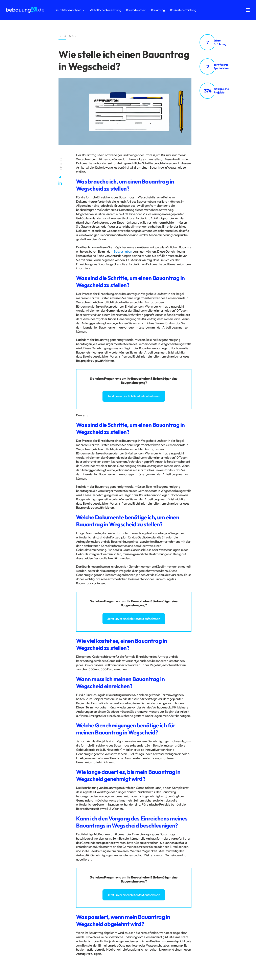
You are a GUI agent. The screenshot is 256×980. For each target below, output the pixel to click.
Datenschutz (14, 868)
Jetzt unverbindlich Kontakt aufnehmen (134, 396)
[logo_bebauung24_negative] (25, 8)
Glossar (41, 868)
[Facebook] (61, 178)
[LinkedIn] (61, 183)
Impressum (29, 868)
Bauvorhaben (123, 251)
